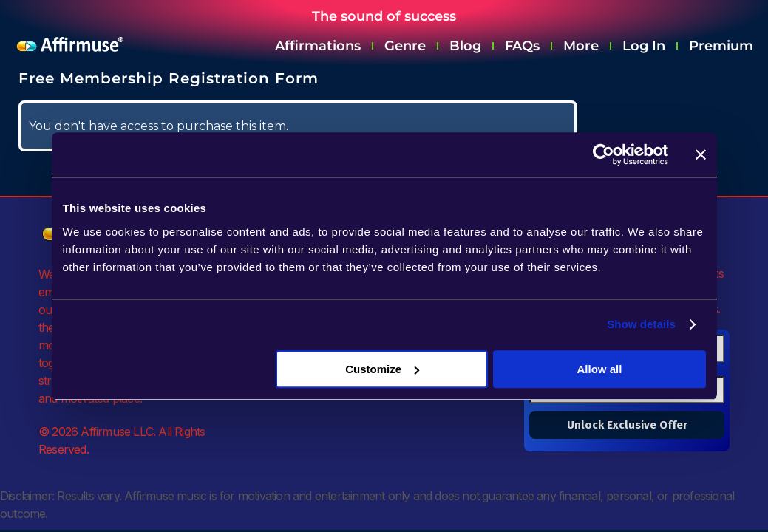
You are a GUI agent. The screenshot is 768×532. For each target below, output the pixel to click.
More (581, 46)
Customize (382, 369)
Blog (465, 46)
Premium (721, 46)
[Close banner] (701, 154)
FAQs (522, 46)
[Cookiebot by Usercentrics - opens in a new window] (604, 154)
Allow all (600, 369)
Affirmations (318, 46)
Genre (405, 46)
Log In (644, 46)
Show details (641, 324)
